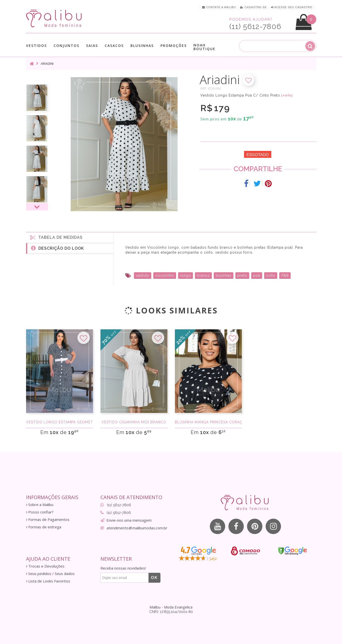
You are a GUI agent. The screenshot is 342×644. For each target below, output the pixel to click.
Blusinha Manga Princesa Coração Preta (208, 422)
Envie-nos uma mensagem (129, 520)
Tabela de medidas (56, 237)
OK (155, 578)
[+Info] (287, 96)
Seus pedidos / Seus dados (50, 574)
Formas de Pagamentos (48, 520)
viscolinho (165, 275)
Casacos (114, 46)
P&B (285, 275)
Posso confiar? (40, 512)
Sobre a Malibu (40, 505)
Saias (92, 46)
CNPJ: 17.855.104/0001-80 (171, 612)
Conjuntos (66, 46)
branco (203, 275)
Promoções (174, 46)
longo (186, 275)
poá (257, 275)
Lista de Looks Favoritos (48, 581)
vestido (143, 275)
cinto (271, 275)
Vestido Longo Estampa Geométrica (60, 422)
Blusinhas (142, 46)
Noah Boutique (204, 47)
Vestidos (36, 46)
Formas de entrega (44, 527)
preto (242, 275)
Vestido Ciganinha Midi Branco (134, 422)
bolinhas (224, 275)
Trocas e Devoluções (45, 566)
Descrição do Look (57, 248)
